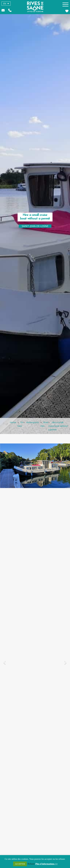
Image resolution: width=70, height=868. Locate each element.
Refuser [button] (31, 864)
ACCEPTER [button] (20, 864)
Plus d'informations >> (46, 864)
